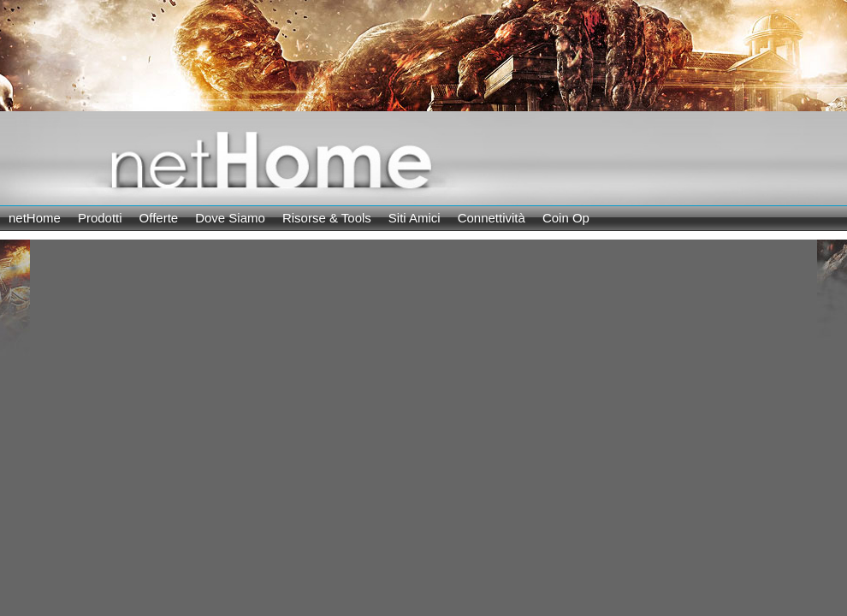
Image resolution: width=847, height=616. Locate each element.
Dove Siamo (230, 218)
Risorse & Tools (327, 218)
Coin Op (566, 218)
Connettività (492, 218)
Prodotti (100, 218)
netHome (35, 218)
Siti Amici (415, 218)
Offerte (159, 218)
